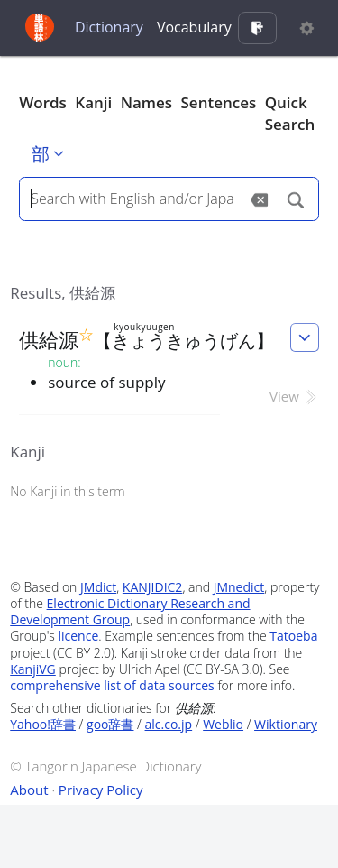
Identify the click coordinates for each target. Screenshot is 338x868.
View (294, 396)
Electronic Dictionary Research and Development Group (130, 611)
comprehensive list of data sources (112, 685)
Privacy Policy (101, 790)
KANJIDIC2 (153, 587)
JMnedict (239, 587)
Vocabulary (194, 27)
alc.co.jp (169, 724)
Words (43, 102)
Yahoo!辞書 (43, 724)
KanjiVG (33, 669)
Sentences (219, 102)
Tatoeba (293, 636)
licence (78, 636)
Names (146, 102)
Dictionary (109, 27)
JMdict (98, 587)
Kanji (93, 102)
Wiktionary (286, 724)
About (29, 790)
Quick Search (290, 113)
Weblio (223, 724)
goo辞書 (110, 724)
